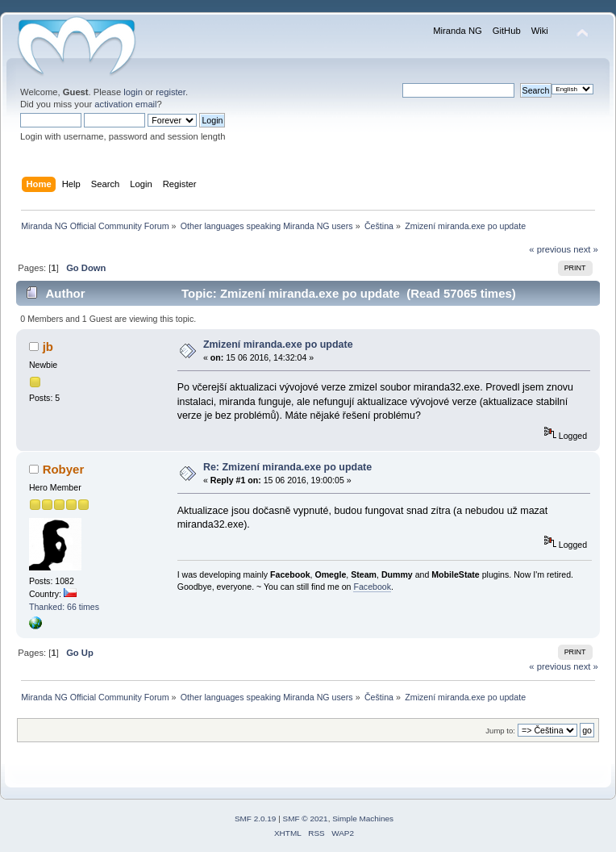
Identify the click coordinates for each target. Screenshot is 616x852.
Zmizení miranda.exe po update (278, 345)
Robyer (64, 469)
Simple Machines (363, 819)
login (133, 92)
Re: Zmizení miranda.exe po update (287, 467)
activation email (125, 104)
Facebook (372, 587)
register (171, 92)
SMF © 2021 (306, 819)
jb (48, 347)
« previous (550, 249)
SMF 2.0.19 (256, 819)
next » (586, 249)
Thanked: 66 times (64, 607)
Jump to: (500, 731)
